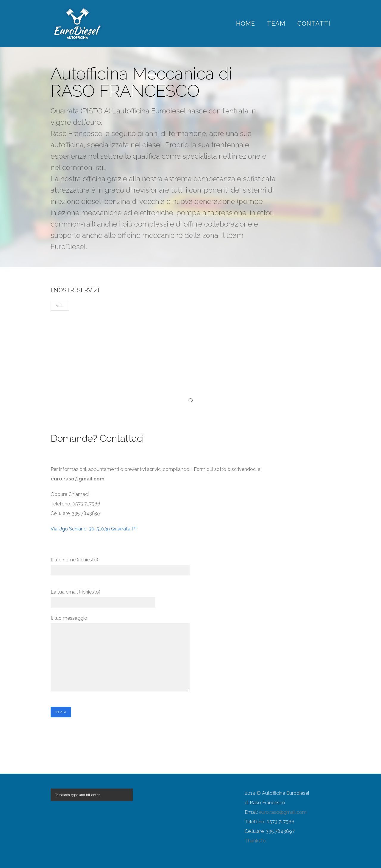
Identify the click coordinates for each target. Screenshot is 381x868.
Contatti (314, 24)
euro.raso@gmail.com (283, 812)
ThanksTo (255, 841)
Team (276, 24)
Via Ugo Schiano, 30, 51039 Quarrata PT (94, 529)
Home (246, 24)
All (60, 306)
